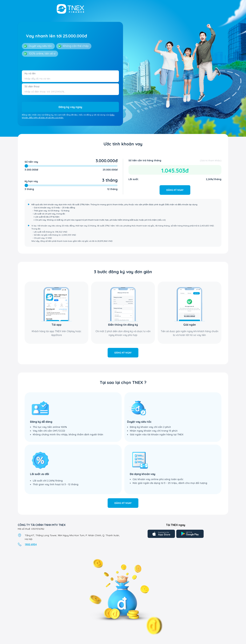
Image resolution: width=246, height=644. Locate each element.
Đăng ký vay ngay (70, 107)
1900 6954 (31, 544)
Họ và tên (30, 73)
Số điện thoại (32, 86)
